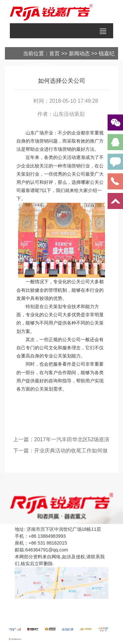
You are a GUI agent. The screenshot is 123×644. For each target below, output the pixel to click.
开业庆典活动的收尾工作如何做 (71, 451)
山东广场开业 (39, 133)
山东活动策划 (69, 114)
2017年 (46, 66)
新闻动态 (79, 53)
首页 (54, 53)
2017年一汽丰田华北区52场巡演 (72, 439)
